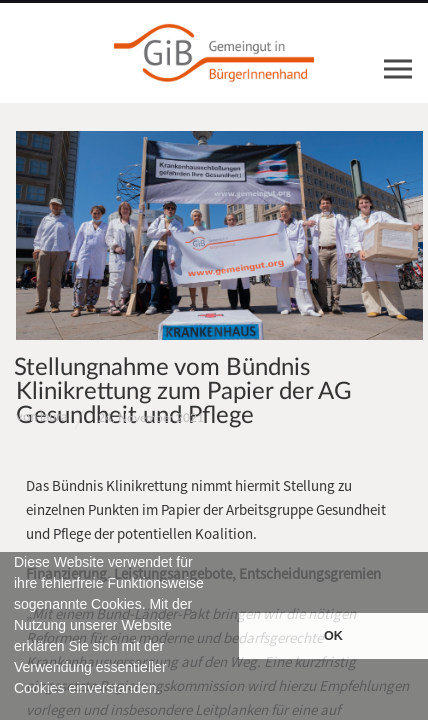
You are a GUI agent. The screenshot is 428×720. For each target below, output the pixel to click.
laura (53, 417)
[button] (17, 711)
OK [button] (333, 636)
